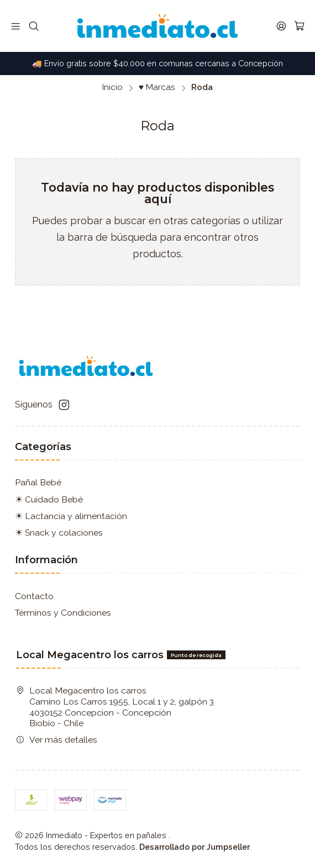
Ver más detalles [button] (57, 740)
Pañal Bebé (38, 482)
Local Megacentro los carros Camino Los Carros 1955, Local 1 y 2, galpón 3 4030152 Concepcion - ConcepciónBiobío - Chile (115, 707)
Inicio (112, 88)
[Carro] (299, 26)
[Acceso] (281, 26)
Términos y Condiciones (63, 613)
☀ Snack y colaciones (59, 533)
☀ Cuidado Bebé (49, 499)
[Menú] (16, 26)
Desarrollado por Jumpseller (195, 847)
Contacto (34, 596)
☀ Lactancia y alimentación (71, 516)
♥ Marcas (157, 88)
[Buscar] (34, 26)
